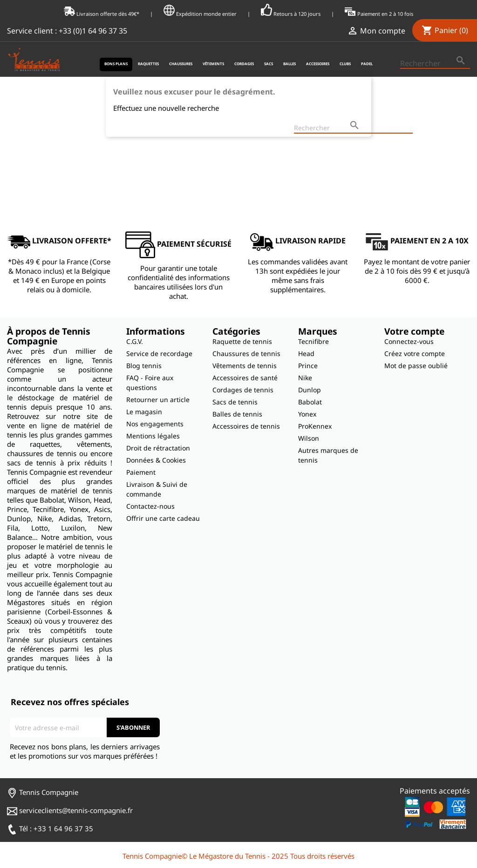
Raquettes (148, 64)
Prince (308, 366)
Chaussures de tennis (246, 353)
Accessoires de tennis (246, 426)
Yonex (307, 414)
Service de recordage (159, 353)
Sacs (269, 64)
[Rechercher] (435, 64)
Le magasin (144, 412)
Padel (367, 64)
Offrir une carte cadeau (163, 518)
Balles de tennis (237, 414)
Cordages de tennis (243, 390)
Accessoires (318, 64)
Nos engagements (155, 424)
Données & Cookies (156, 460)
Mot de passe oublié (416, 366)
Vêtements (213, 64)
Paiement (141, 472)
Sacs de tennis (235, 402)
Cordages (244, 64)
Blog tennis (144, 366)
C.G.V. (135, 341)
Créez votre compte (415, 353)
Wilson (309, 438)
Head (306, 353)
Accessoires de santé (245, 378)
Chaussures (181, 64)
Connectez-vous (409, 341)
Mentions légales (153, 436)
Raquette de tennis (242, 341)
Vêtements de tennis (245, 366)
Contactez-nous (150, 506)
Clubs (345, 64)
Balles (290, 64)
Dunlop (310, 390)
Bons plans (116, 64)
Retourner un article (158, 400)
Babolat (310, 402)
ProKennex (315, 426)
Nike (305, 378)
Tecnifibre (313, 341)
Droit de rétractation (158, 448)
